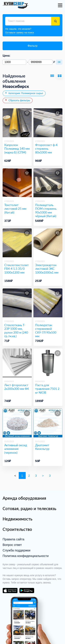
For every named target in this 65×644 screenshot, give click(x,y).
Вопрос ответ (12, 545)
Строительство (17, 529)
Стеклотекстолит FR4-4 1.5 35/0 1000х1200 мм (17, 269)
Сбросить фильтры (17, 100)
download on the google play (27, 591)
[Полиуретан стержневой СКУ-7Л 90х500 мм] (48, 303)
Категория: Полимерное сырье (24, 93)
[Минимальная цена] (14, 62)
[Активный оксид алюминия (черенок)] (17, 423)
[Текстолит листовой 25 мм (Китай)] (17, 183)
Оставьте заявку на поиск (20, 33)
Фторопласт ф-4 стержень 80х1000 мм (46, 149)
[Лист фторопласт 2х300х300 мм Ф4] (17, 363)
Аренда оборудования (24, 498)
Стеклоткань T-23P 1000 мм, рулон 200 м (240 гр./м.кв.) (16, 331)
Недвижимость (18, 519)
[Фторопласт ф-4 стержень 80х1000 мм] (48, 123)
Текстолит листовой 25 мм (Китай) (15, 209)
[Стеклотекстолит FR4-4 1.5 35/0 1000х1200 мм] (17, 243)
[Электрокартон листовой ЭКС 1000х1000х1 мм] (48, 243)
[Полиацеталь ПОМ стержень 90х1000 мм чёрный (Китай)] (48, 183)
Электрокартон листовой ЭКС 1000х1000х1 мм (47, 269)
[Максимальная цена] (41, 62)
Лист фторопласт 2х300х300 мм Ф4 (17, 387)
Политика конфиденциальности (26, 556)
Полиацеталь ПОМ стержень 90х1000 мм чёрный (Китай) (46, 210)
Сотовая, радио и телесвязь (29, 508)
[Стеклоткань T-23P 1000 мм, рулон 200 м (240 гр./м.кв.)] (17, 303)
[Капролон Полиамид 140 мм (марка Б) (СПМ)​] (17, 123)
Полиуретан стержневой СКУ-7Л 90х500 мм (46, 331)
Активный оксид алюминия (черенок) (16, 449)
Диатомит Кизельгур (42, 447)
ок (59, 62)
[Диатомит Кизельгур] (48, 423)
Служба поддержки (16, 550)
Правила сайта (13, 539)
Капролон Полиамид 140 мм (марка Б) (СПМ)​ (17, 149)
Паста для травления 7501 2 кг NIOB (47, 389)
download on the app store (10, 591)
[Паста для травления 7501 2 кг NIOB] (48, 363)
